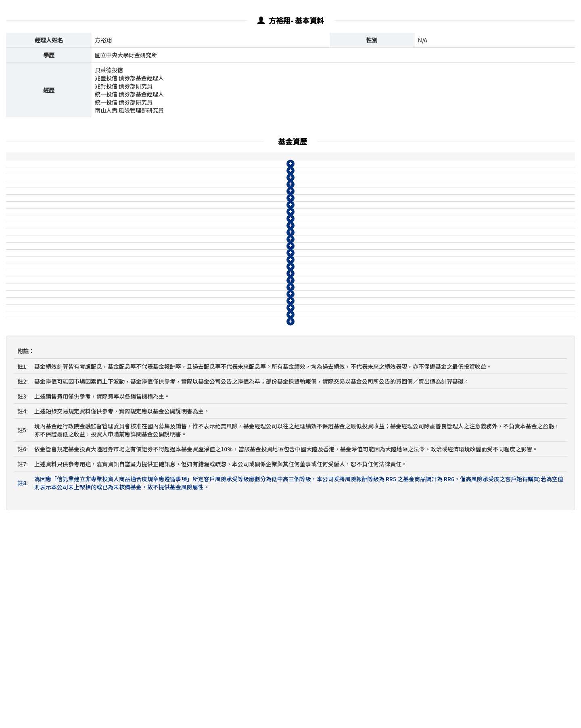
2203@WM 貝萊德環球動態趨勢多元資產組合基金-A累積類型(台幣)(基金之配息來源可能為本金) (168, 221)
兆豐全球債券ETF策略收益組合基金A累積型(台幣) (110, 444)
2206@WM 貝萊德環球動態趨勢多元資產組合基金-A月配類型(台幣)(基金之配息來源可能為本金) (168, 265)
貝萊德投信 (23, 176)
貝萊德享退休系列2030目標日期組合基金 (99, 430)
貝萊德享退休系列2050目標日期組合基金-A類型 (108, 191)
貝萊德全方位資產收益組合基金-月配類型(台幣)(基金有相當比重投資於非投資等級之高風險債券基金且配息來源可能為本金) (202, 370)
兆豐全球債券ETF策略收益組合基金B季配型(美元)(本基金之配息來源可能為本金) (149, 489)
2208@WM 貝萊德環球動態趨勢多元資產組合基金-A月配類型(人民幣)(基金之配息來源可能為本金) (171, 295)
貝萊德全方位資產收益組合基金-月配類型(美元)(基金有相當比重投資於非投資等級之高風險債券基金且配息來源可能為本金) (202, 400)
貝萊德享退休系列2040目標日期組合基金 (99, 176)
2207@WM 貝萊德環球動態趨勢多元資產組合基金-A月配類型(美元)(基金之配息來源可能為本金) (168, 280)
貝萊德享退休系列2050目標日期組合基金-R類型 (108, 206)
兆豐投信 (21, 444)
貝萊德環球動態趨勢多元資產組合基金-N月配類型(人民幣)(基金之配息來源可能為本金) (156, 340)
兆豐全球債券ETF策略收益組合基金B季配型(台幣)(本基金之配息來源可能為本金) (149, 474)
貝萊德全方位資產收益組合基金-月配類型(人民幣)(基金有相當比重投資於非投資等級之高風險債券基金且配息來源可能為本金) (205, 415)
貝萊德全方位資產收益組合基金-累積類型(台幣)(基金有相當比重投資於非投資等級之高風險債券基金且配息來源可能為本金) (202, 355)
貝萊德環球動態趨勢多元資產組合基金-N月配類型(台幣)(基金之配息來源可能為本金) (153, 310)
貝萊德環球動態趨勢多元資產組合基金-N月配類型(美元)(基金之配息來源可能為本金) (153, 325)
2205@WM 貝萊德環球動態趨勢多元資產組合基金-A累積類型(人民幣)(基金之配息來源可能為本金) (171, 250)
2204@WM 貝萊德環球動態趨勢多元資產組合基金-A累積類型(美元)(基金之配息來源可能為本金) (168, 236)
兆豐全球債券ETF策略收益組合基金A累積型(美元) (110, 459)
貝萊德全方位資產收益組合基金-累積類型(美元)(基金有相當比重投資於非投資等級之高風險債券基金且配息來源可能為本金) (202, 385)
